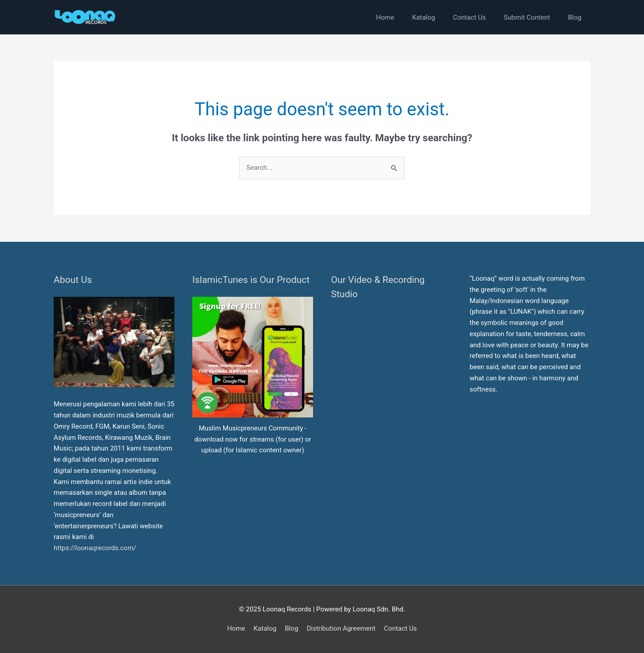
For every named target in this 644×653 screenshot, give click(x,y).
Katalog (265, 628)
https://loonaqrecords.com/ (96, 548)
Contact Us (400, 628)
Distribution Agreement (341, 628)
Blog (292, 628)
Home (236, 628)
